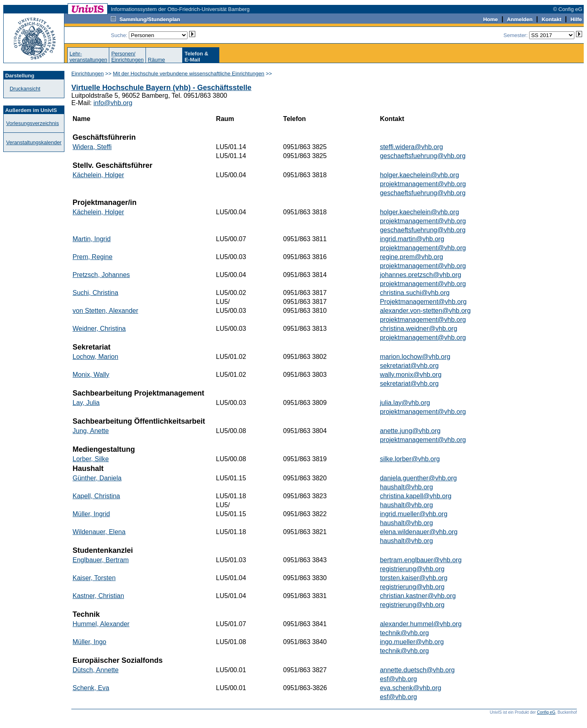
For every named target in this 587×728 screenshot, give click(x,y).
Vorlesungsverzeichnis (32, 123)
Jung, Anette (91, 431)
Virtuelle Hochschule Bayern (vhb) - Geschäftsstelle (161, 88)
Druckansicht (25, 89)
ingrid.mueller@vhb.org (414, 514)
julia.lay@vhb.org (405, 403)
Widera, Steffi (92, 147)
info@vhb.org (113, 103)
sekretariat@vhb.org (409, 366)
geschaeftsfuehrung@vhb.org (423, 156)
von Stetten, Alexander (105, 311)
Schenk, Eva (91, 688)
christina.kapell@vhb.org (416, 496)
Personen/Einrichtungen (128, 57)
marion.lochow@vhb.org (415, 357)
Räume (157, 60)
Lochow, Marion (95, 357)
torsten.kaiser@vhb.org (414, 578)
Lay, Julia (86, 403)
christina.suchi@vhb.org (415, 293)
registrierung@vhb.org (412, 569)
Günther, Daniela (97, 478)
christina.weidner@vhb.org (419, 329)
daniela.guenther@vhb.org (418, 478)
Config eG (546, 712)
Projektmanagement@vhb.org (423, 302)
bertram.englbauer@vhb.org (421, 560)
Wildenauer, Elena (99, 532)
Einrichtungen (88, 74)
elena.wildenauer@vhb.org (419, 532)
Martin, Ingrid (92, 239)
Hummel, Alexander (101, 624)
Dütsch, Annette (96, 670)
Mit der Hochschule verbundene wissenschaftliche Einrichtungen (189, 74)
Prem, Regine (93, 257)
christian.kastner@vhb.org (418, 596)
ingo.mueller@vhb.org (412, 642)
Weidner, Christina (99, 329)
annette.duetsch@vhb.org (417, 670)
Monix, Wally (91, 375)
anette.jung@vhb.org (410, 431)
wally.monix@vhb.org (411, 375)
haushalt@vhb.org (406, 487)
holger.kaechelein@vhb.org (419, 175)
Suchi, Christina (95, 293)
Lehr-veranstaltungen (88, 57)
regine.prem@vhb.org (412, 257)
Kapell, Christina (96, 496)
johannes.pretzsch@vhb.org (420, 275)
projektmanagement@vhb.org (423, 184)
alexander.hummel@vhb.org (421, 624)
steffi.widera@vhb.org (412, 147)
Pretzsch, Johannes (101, 275)
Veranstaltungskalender (34, 142)
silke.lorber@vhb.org (410, 459)
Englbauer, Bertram (101, 560)
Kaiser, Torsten (94, 578)
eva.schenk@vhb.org (411, 688)
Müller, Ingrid (91, 514)
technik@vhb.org (404, 633)
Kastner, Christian (98, 596)
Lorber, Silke (91, 459)
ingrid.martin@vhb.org (412, 239)
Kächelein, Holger (98, 175)
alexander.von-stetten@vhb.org (425, 311)
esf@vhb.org (398, 679)
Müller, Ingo (89, 642)
